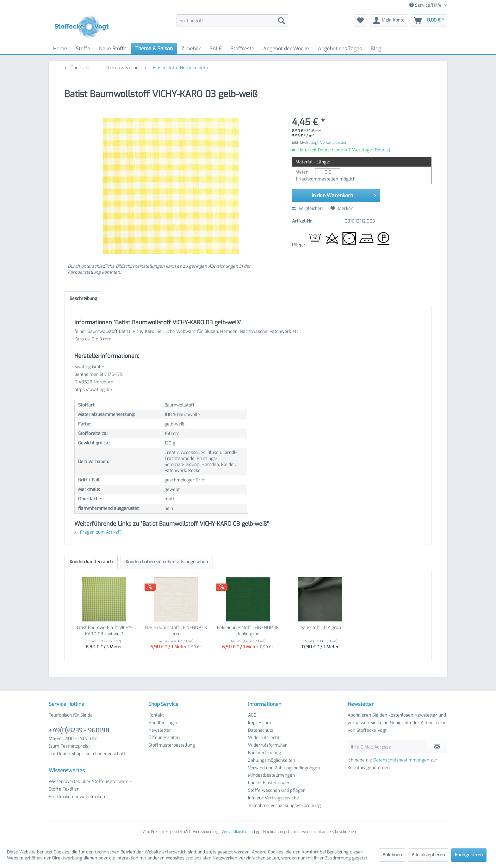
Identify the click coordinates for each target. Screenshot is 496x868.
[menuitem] (232, 21)
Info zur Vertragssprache (273, 798)
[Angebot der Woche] (286, 49)
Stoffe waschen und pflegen (277, 790)
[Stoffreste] (242, 49)
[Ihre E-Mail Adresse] (387, 747)
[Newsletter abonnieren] (437, 747)
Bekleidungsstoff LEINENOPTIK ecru (176, 631)
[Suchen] (282, 21)
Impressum (260, 723)
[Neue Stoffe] (113, 49)
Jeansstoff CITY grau (320, 628)
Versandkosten (234, 832)
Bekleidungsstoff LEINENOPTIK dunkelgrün (248, 631)
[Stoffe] (83, 49)
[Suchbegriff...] (232, 21)
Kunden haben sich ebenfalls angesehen (167, 562)
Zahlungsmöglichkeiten (272, 760)
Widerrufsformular (267, 745)
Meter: (302, 172)
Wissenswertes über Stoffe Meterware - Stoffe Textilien (90, 785)
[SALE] (216, 49)
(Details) (382, 150)
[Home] (60, 49)
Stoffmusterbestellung (172, 745)
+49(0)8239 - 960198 (79, 730)
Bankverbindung (264, 753)
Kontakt (156, 715)
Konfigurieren (469, 855)
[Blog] (376, 49)
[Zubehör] (191, 49)
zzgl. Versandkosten (329, 143)
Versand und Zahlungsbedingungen (284, 768)
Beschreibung (83, 299)
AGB (252, 715)
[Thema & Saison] (154, 49)
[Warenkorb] (429, 21)
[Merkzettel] (360, 21)
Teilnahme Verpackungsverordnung (284, 806)
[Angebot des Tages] (340, 49)
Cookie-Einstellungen (269, 783)
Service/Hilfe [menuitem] (426, 5)
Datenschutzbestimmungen (401, 760)
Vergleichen (307, 208)
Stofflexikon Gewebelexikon (77, 797)
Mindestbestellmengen (271, 775)
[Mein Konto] (389, 21)
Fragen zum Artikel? (98, 532)
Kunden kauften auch (91, 562)
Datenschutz (261, 730)
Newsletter (160, 730)
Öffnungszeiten (164, 738)
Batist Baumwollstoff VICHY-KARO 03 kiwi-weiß (104, 631)
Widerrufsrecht (264, 738)
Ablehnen (392, 855)
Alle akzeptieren (428, 855)
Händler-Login (163, 723)
